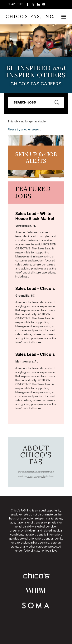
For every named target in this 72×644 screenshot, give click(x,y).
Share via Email (44, 4)
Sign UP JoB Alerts (36, 158)
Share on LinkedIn (38, 4)
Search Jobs (25, 102)
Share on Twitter (33, 4)
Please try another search (24, 129)
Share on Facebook (28, 4)
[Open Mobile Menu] (64, 17)
